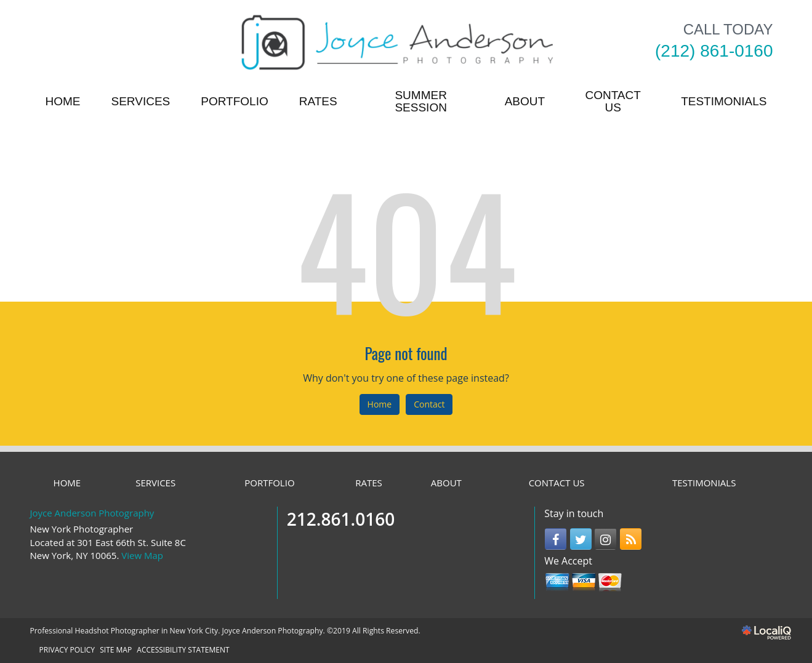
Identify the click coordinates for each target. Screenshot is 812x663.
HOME (63, 101)
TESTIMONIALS (724, 101)
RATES (318, 101)
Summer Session (420, 101)
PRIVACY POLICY (67, 650)
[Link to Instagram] (605, 539)
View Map (142, 555)
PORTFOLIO (234, 101)
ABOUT (525, 101)
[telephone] (714, 51)
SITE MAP (116, 650)
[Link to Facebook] (556, 539)
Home (380, 404)
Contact (429, 404)
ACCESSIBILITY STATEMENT (183, 650)
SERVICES (141, 101)
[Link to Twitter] (581, 539)
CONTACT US (613, 101)
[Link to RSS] (631, 539)
